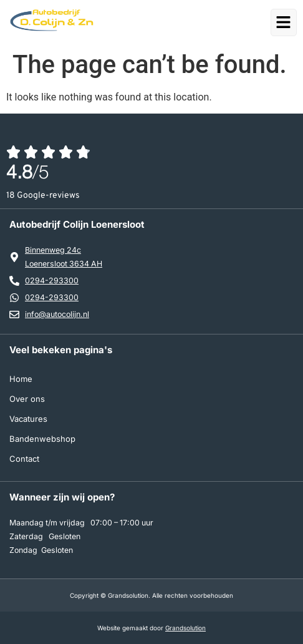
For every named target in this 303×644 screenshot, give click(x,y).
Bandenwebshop (42, 439)
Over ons (27, 399)
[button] (287, 22)
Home (21, 379)
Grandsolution (185, 628)
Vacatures (28, 419)
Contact (24, 459)
